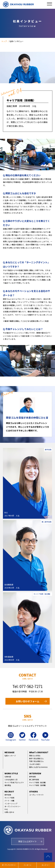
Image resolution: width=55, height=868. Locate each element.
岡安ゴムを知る (35, 756)
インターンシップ (11, 803)
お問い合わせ (9, 812)
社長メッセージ (10, 756)
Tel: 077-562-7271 (28, 686)
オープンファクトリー (13, 806)
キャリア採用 (9, 798)
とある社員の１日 (11, 780)
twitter (22, 737)
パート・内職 (9, 801)
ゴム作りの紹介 (35, 764)
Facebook (34, 737)
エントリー (46, 865)
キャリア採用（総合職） (38, 782)
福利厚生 (8, 785)
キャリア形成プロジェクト (14, 782)
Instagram (11, 737)
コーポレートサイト (36, 795)
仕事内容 (8, 777)
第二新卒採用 (34, 780)
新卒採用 (32, 777)
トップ (4, 41)
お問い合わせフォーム (28, 701)
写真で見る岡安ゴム (36, 761)
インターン (27, 865)
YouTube (45, 737)
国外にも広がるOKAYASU (38, 767)
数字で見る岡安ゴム (36, 758)
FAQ (6, 809)
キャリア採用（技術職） (38, 785)
